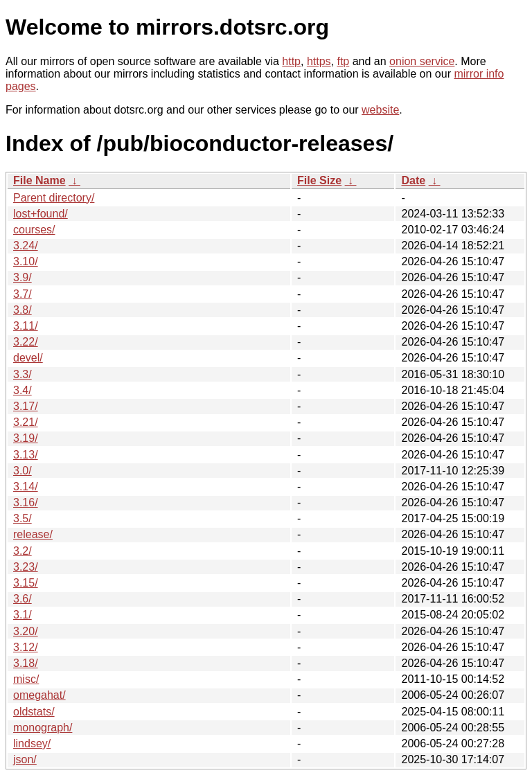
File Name (39, 180)
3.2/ (23, 551)
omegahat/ (39, 695)
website (380, 110)
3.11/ (26, 326)
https (319, 61)
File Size (319, 180)
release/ (33, 534)
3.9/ (23, 277)
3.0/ (23, 471)
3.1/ (23, 615)
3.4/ (23, 390)
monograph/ (43, 728)
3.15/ (26, 583)
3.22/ (26, 342)
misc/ (26, 679)
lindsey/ (32, 743)
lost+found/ (41, 214)
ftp (343, 61)
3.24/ (26, 246)
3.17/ (26, 406)
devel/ (28, 358)
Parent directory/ (54, 198)
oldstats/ (34, 712)
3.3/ (23, 374)
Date (413, 180)
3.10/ (26, 261)
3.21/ (26, 422)
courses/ (34, 230)
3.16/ (26, 502)
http (291, 61)
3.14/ (26, 487)
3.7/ (23, 294)
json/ (25, 759)
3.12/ (26, 647)
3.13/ (26, 455)
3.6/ (23, 599)
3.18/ (26, 663)
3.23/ (26, 567)
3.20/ (26, 631)
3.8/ (23, 310)
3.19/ (26, 438)
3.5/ (23, 518)
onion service (422, 61)
